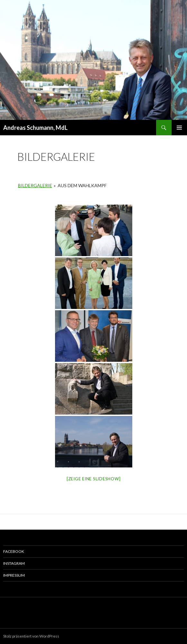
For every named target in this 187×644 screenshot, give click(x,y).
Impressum (14, 575)
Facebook (14, 551)
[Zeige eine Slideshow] (94, 479)
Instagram (14, 563)
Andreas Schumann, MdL (35, 128)
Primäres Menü (179, 128)
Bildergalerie (35, 185)
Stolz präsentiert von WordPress (31, 636)
